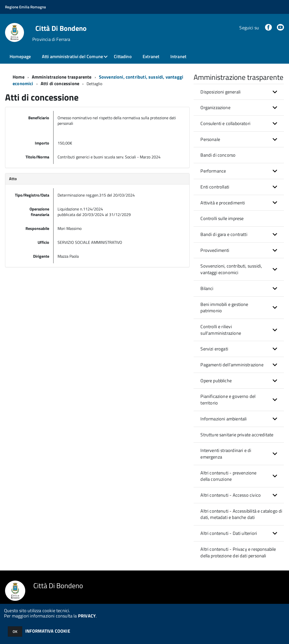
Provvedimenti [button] (215, 250)
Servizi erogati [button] (214, 349)
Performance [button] (213, 171)
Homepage (20, 56)
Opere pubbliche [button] (216, 381)
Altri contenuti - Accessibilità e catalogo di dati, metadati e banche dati (241, 514)
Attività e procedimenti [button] (223, 203)
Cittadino (123, 56)
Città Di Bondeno (61, 28)
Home (19, 77)
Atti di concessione (60, 84)
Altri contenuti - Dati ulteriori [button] (229, 533)
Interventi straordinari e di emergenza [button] (226, 454)
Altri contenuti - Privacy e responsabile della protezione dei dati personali (238, 552)
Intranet (178, 56)
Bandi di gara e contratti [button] (224, 234)
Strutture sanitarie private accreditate (237, 435)
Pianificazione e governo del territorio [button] (228, 400)
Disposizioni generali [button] (220, 92)
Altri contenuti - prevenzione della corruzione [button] (228, 476)
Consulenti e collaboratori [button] (225, 123)
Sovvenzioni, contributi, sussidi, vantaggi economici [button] (231, 269)
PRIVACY (87, 616)
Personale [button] (210, 139)
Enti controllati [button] (215, 187)
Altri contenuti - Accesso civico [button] (231, 495)
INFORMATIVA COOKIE (48, 631)
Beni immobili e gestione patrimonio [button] (224, 308)
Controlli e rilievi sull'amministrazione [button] (221, 330)
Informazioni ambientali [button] (224, 419)
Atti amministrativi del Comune (72, 56)
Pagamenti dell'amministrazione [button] (232, 365)
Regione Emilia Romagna (25, 7)
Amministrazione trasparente (62, 77)
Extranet (151, 56)
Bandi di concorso (218, 155)
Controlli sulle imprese (222, 218)
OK (15, 631)
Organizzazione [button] (215, 108)
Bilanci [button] (207, 288)
